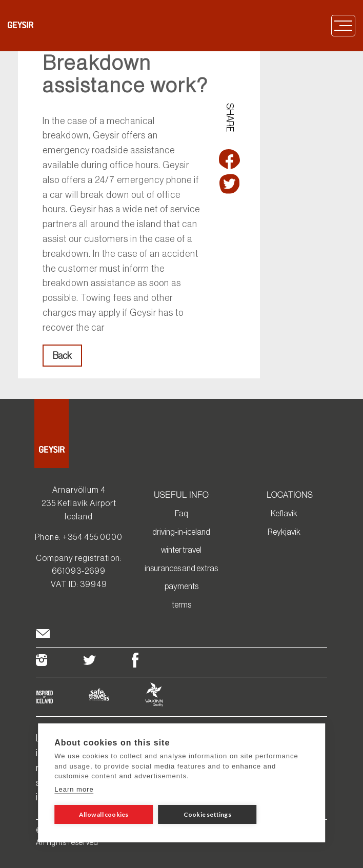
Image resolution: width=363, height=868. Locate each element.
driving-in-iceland (181, 532)
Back (62, 356)
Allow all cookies (104, 814)
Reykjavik (284, 532)
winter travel (181, 550)
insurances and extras (181, 568)
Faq (181, 513)
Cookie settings (207, 814)
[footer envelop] (43, 635)
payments (181, 586)
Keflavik (284, 513)
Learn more (74, 789)
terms (181, 604)
